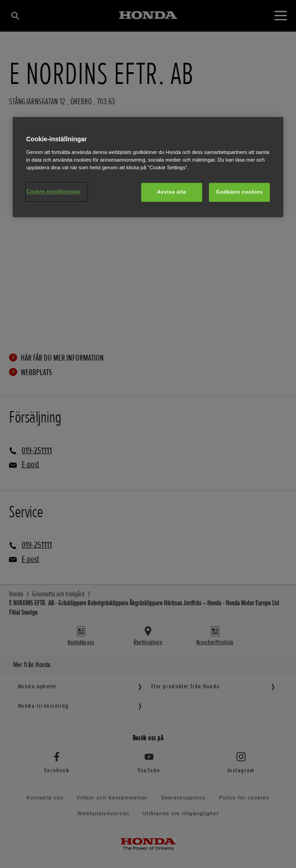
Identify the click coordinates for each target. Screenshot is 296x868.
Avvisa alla (172, 192)
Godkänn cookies (239, 192)
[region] (148, 167)
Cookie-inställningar (53, 191)
